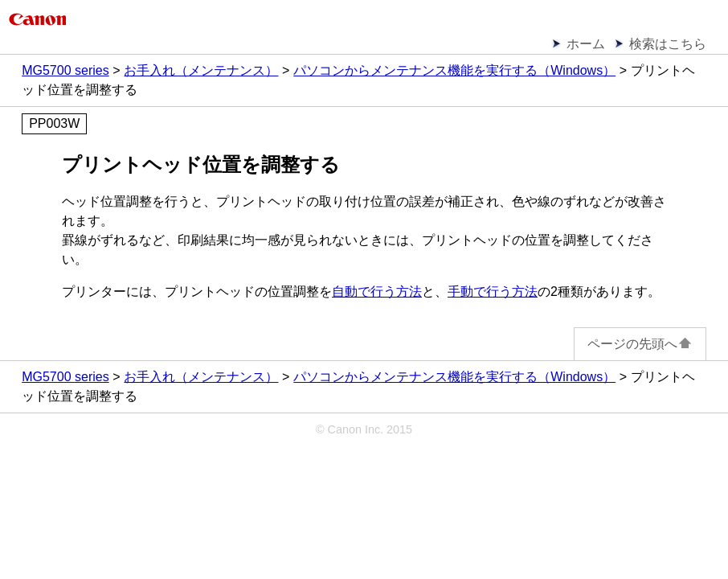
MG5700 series (65, 70)
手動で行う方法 (493, 292)
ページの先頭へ (640, 344)
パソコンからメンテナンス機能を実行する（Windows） (454, 70)
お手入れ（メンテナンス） (201, 70)
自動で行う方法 (377, 292)
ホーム (586, 44)
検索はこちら (668, 44)
